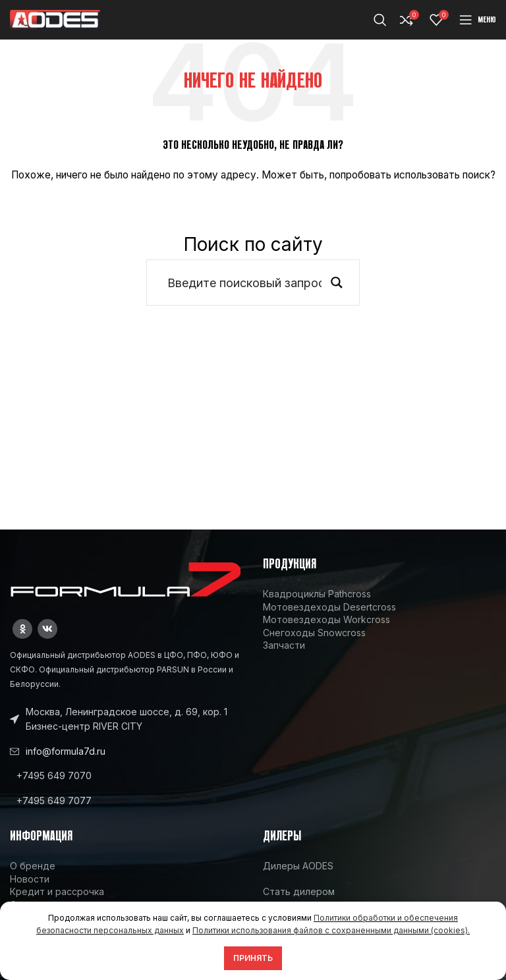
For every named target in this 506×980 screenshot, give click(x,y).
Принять (253, 958)
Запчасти (284, 645)
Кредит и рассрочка (57, 891)
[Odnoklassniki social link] (22, 629)
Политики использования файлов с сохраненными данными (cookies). (331, 930)
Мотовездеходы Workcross (326, 619)
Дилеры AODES (298, 866)
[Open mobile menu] (478, 20)
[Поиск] (380, 20)
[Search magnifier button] (337, 283)
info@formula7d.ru (66, 751)
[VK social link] (47, 629)
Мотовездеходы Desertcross (329, 607)
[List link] (126, 776)
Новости (30, 879)
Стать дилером (299, 891)
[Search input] (244, 283)
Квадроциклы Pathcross (317, 594)
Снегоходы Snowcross (314, 633)
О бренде (33, 866)
